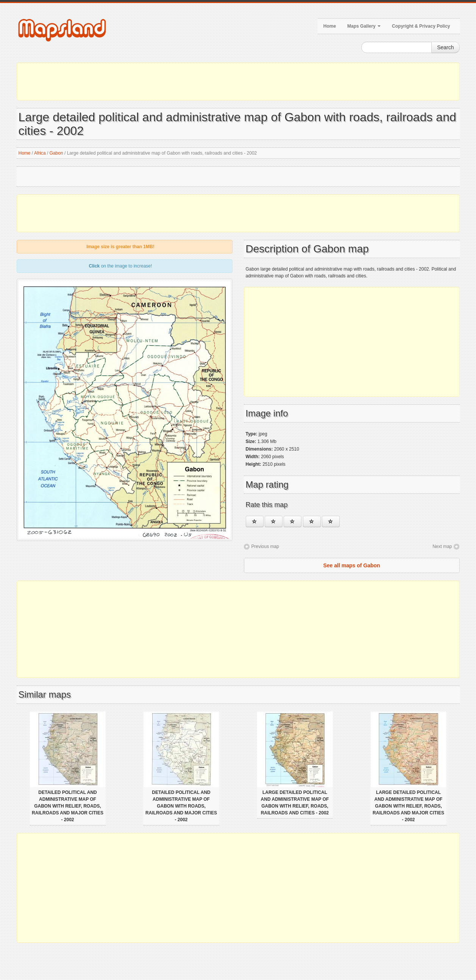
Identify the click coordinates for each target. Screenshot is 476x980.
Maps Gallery (364, 26)
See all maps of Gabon (351, 565)
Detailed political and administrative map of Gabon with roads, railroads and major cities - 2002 (181, 806)
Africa (40, 153)
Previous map (265, 546)
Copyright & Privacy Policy (421, 26)
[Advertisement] (238, 81)
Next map (442, 546)
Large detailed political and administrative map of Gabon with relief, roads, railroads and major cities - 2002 (408, 806)
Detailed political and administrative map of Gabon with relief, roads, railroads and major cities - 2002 (68, 806)
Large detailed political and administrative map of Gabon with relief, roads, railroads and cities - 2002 (295, 803)
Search (445, 47)
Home (330, 26)
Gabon (56, 153)
